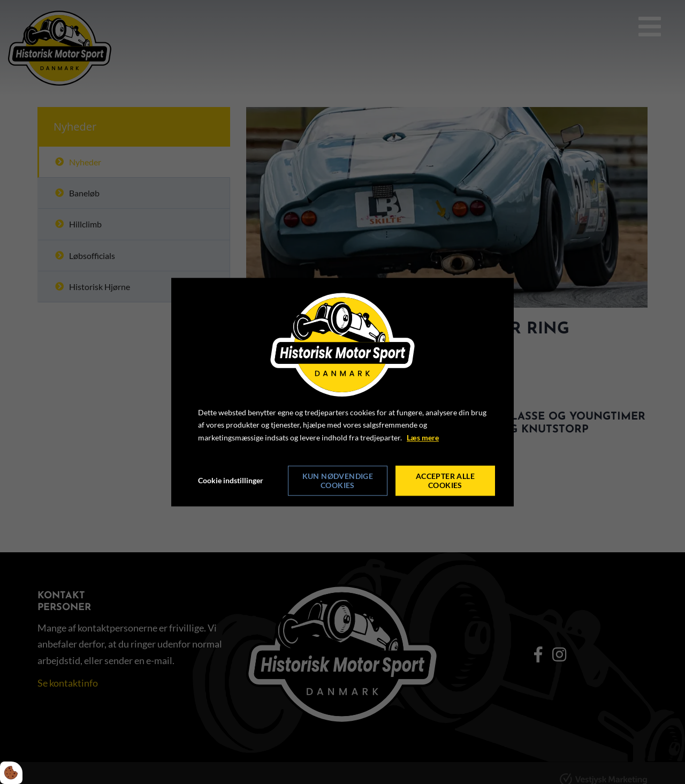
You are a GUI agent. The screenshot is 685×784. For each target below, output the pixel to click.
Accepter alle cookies (445, 481)
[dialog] (342, 392)
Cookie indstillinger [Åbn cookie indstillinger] (231, 480)
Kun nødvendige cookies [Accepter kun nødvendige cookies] (338, 481)
